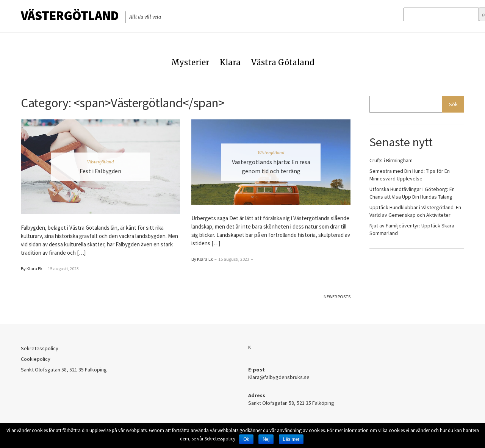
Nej (266, 439)
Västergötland (70, 16)
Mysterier (190, 62)
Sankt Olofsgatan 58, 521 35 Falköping (64, 370)
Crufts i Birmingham (391, 160)
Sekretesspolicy (40, 348)
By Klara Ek (32, 269)
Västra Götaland (283, 62)
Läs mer (291, 439)
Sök (453, 104)
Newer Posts (337, 297)
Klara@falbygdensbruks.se (279, 377)
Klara (230, 62)
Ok (246, 439)
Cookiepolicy (36, 359)
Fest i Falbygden (100, 171)
